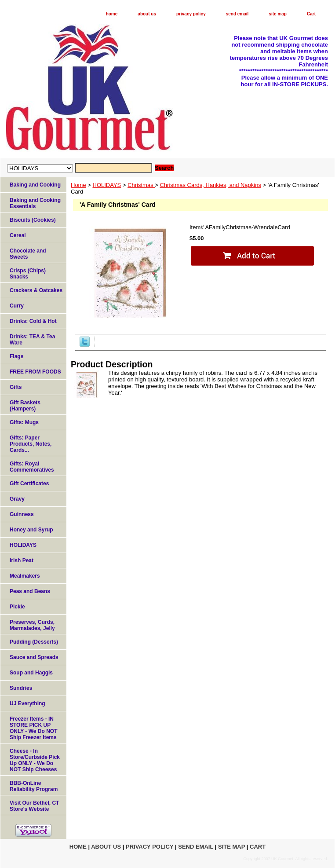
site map (278, 14)
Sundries (21, 688)
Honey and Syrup (31, 530)
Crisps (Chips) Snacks (28, 274)
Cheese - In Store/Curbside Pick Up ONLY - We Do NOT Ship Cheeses (35, 760)
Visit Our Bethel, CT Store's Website (34, 806)
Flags (16, 356)
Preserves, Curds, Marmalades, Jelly (32, 625)
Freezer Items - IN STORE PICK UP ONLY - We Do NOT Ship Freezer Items (33, 728)
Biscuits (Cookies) (33, 220)
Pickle (17, 607)
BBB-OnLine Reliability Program (34, 786)
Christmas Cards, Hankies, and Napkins (210, 185)
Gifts (16, 387)
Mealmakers (25, 576)
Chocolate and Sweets (28, 254)
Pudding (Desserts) (34, 642)
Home (78, 185)
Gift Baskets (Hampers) (25, 406)
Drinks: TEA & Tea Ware (32, 340)
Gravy (17, 499)
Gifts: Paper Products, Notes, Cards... (31, 444)
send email (237, 14)
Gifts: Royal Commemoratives (32, 467)
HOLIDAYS (107, 185)
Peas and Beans (30, 591)
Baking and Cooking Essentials (35, 203)
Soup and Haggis (31, 673)
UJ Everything (27, 703)
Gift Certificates (29, 483)
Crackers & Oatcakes (36, 290)
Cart (311, 14)
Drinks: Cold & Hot (33, 321)
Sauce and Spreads (34, 657)
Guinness (22, 514)
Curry (17, 306)
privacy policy (191, 14)
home (112, 14)
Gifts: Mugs (24, 422)
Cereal (18, 235)
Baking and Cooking (35, 185)
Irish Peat (22, 560)
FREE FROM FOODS (35, 372)
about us (147, 14)
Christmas (141, 185)
